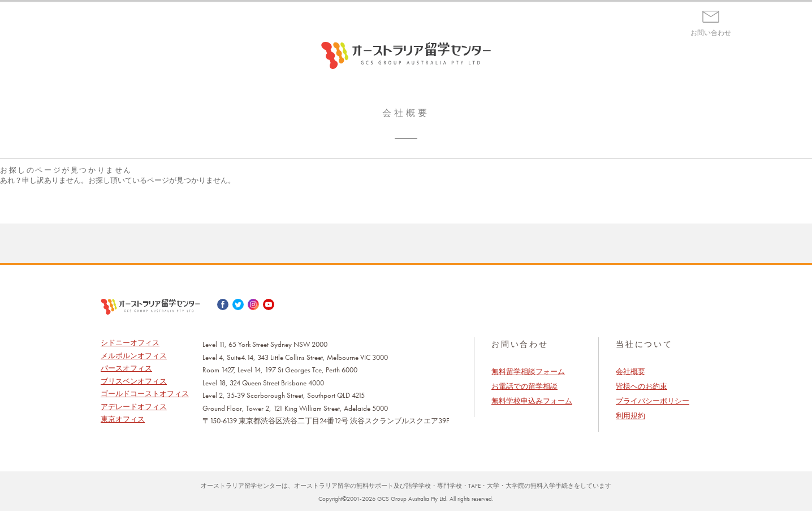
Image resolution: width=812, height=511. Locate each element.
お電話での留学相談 (524, 386)
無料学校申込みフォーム (532, 401)
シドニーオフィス (130, 343)
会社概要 (630, 372)
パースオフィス (126, 368)
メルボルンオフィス (134, 356)
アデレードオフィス (134, 407)
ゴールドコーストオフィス (145, 394)
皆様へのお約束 (642, 386)
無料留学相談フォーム (528, 372)
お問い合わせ (711, 33)
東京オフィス (123, 419)
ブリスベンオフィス (134, 381)
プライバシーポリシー (653, 401)
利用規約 (630, 416)
